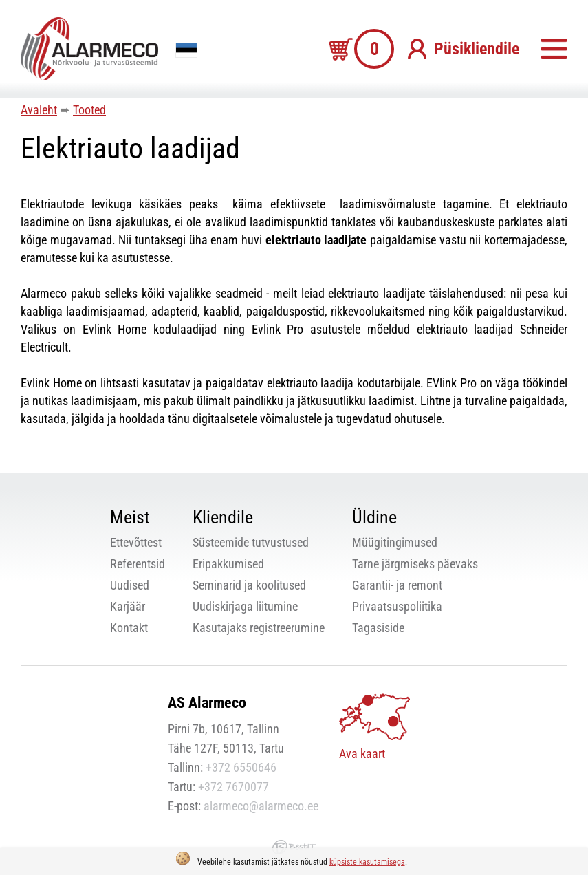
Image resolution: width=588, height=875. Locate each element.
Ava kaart (362, 754)
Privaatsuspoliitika (397, 606)
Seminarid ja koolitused (249, 585)
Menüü (554, 49)
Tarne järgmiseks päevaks (415, 564)
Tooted (89, 110)
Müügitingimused (395, 542)
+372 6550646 (241, 767)
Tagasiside (378, 628)
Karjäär (128, 606)
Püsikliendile (477, 49)
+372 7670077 (233, 787)
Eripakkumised (228, 564)
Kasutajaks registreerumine (259, 628)
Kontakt (129, 628)
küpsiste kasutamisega (367, 862)
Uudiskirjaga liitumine (245, 606)
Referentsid (138, 564)
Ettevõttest (136, 542)
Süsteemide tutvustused (251, 542)
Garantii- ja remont (397, 585)
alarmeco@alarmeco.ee (261, 806)
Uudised (130, 585)
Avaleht (39, 110)
